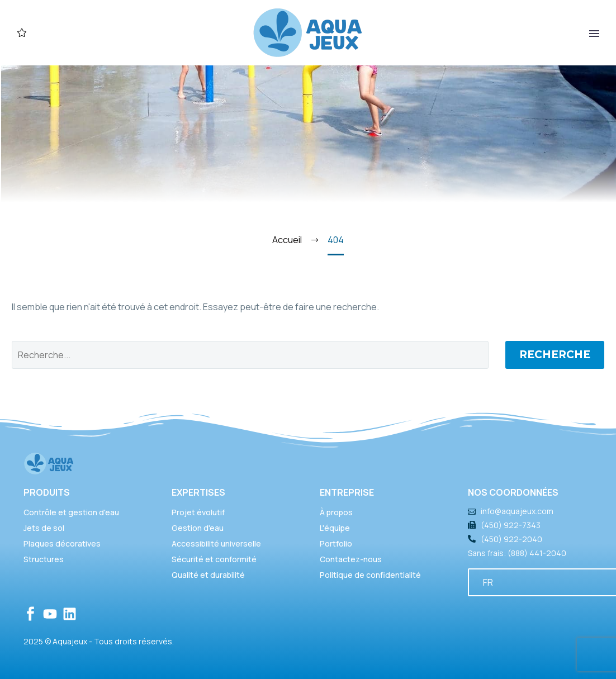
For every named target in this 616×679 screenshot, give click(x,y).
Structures (44, 559)
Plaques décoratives (62, 543)
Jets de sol (44, 528)
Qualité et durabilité (208, 575)
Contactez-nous (351, 559)
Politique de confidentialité (370, 575)
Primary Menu (594, 34)
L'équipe (335, 528)
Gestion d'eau (198, 528)
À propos (336, 512)
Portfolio (336, 543)
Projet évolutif (198, 512)
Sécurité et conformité (214, 559)
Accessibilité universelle (216, 543)
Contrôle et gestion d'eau (71, 512)
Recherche (555, 355)
